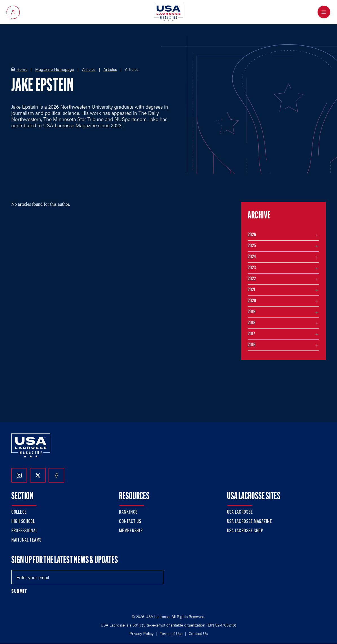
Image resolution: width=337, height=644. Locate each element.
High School (23, 522)
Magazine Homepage (55, 69)
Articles (89, 69)
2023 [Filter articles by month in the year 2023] (252, 268)
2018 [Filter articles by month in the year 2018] (252, 323)
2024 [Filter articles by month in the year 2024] (252, 257)
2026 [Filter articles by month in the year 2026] (252, 235)
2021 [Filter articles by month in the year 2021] (251, 290)
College (19, 512)
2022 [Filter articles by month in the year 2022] (252, 279)
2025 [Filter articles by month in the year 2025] (252, 246)
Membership (131, 531)
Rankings (128, 512)
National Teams (26, 540)
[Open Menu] (324, 12)
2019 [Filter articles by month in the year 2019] (252, 312)
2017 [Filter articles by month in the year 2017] (251, 334)
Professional (24, 531)
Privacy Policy (142, 633)
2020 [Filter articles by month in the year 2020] (252, 301)
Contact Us (130, 522)
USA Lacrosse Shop (245, 531)
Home (22, 69)
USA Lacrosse (240, 512)
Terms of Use (171, 633)
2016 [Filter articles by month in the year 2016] (252, 345)
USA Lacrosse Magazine (250, 522)
